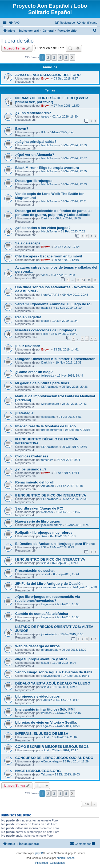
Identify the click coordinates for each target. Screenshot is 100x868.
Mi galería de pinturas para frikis (42, 383)
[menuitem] (14, 23)
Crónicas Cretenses (32, 456)
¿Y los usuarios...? (31, 469)
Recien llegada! (28, 317)
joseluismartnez (51, 525)
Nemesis (47, 512)
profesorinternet (52, 430)
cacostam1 (48, 417)
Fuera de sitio (17, 41)
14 (83, 280)
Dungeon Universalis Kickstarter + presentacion (55, 359)
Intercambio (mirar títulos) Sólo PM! (45, 709)
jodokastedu (49, 634)
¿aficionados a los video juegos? (43, 228)
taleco (45, 116)
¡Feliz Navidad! (28, 346)
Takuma (47, 774)
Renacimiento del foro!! (35, 482)
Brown (46, 78)
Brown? (22, 129)
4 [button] (60, 57)
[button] (72, 57)
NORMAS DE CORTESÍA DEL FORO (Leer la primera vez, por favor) (52, 100)
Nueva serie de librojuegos (38, 521)
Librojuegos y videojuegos (37, 696)
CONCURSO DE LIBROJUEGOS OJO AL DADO (54, 758)
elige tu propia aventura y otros (41, 659)
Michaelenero (50, 404)
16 (95, 280)
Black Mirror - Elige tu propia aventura (47, 168)
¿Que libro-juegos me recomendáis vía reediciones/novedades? (48, 599)
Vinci (45, 275)
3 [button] (54, 57)
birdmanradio (50, 650)
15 (89, 280)
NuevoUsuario (51, 676)
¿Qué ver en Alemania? (35, 155)
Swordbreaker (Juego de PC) (39, 508)
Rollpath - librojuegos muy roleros (44, 533)
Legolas (47, 604)
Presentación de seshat (35, 571)
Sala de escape (28, 243)
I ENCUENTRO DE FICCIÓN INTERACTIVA (50, 559)
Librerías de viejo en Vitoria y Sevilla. (46, 722)
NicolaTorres (49, 145)
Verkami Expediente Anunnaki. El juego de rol (53, 304)
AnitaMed (47, 486)
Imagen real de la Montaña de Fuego (45, 426)
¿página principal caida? (36, 142)
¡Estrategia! (25, 413)
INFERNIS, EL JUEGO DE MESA (42, 734)
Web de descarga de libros (37, 646)
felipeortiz (48, 375)
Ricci (45, 334)
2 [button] (48, 57)
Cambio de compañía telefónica (42, 614)
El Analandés (50, 387)
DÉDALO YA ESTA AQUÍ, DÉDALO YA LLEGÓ (53, 683)
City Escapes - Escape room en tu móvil (49, 256)
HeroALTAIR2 (50, 295)
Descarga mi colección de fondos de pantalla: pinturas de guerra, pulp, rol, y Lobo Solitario (53, 213)
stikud (45, 563)
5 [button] (66, 57)
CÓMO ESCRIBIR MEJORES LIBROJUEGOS (52, 747)
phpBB (39, 853)
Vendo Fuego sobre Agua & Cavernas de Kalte (54, 672)
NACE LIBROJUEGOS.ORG (38, 771)
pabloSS (47, 308)
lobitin (45, 321)
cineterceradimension (55, 587)
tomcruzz (47, 460)
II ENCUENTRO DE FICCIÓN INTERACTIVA (51, 495)
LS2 (44, 547)
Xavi (44, 536)
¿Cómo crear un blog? (34, 372)
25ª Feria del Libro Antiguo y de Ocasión (49, 584)
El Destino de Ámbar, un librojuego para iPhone (55, 544)
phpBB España (66, 858)
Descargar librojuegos (34, 181)
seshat (46, 574)
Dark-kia (47, 218)
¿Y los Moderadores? (33, 113)
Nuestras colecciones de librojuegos (46, 330)
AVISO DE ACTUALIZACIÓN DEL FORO (48, 75)
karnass (47, 713)
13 (78, 280)
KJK (44, 132)
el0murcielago (50, 761)
